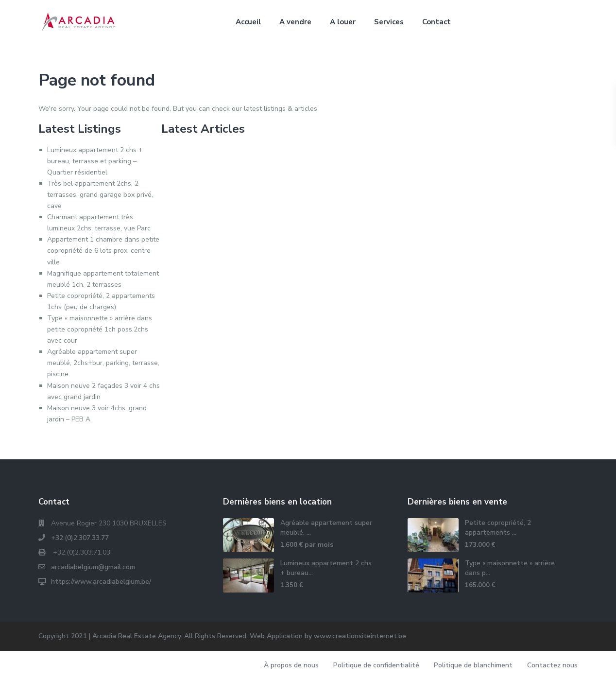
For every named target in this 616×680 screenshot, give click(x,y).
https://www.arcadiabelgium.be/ (101, 582)
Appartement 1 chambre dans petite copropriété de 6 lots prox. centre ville (103, 251)
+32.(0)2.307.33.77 (80, 538)
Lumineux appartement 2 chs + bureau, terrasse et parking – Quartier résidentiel (95, 161)
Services (389, 22)
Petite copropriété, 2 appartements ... (498, 528)
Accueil (248, 22)
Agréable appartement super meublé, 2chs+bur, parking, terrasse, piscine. (103, 363)
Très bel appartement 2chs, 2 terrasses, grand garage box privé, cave (100, 195)
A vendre (295, 22)
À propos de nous (291, 665)
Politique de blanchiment (473, 665)
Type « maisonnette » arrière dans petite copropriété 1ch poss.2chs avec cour (100, 329)
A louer (343, 22)
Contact (436, 22)
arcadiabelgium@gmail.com (93, 567)
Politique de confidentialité (376, 665)
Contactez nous (552, 665)
